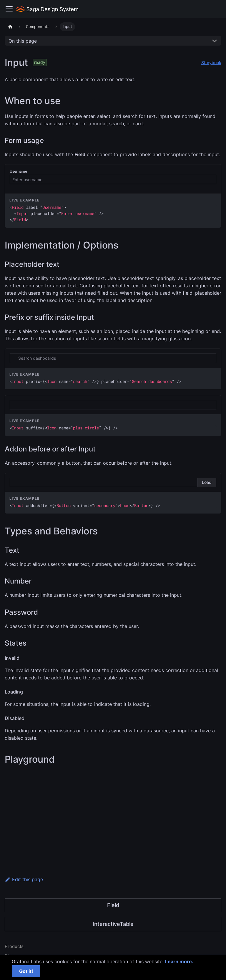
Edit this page (24, 879)
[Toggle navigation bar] (9, 9)
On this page (23, 41)
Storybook (211, 62)
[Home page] (10, 27)
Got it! (26, 971)
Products (14, 946)
